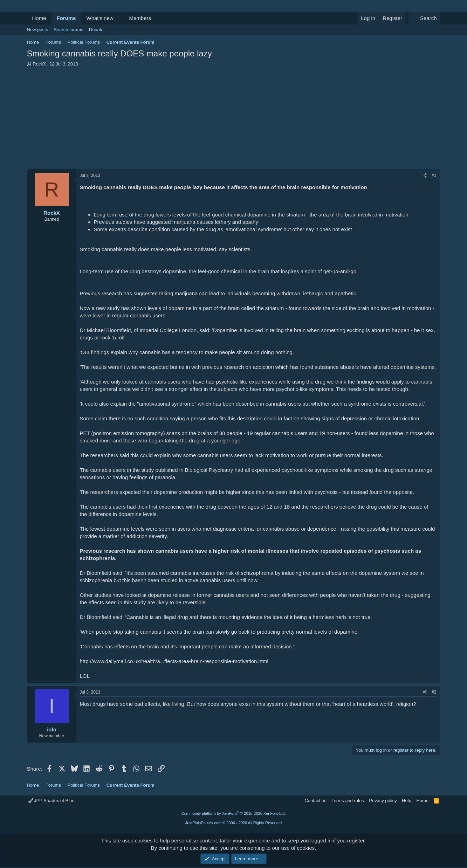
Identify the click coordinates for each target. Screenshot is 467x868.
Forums (66, 18)
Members (140, 18)
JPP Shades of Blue (51, 801)
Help (407, 801)
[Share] (425, 176)
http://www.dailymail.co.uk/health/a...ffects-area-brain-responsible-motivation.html (174, 661)
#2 (434, 692)
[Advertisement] (234, 120)
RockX (39, 64)
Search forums (68, 30)
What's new (100, 18)
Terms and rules (348, 801)
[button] (119, 18)
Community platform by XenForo (234, 813)
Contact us (315, 801)
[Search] (424, 18)
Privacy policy (383, 801)
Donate (96, 30)
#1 (434, 175)
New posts (38, 30)
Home (39, 18)
